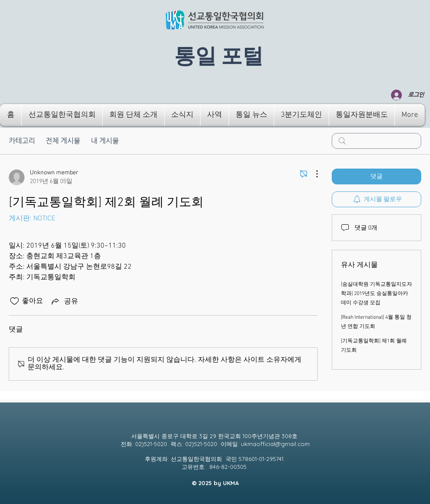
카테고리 (22, 141)
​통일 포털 (219, 57)
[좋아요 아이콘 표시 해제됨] (14, 301)
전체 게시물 (63, 141)
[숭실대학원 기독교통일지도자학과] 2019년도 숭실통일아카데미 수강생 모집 (376, 294)
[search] (376, 141)
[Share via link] (64, 301)
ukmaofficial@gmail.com (275, 444)
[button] (62, 115)
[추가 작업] (312, 174)
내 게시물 (105, 141)
